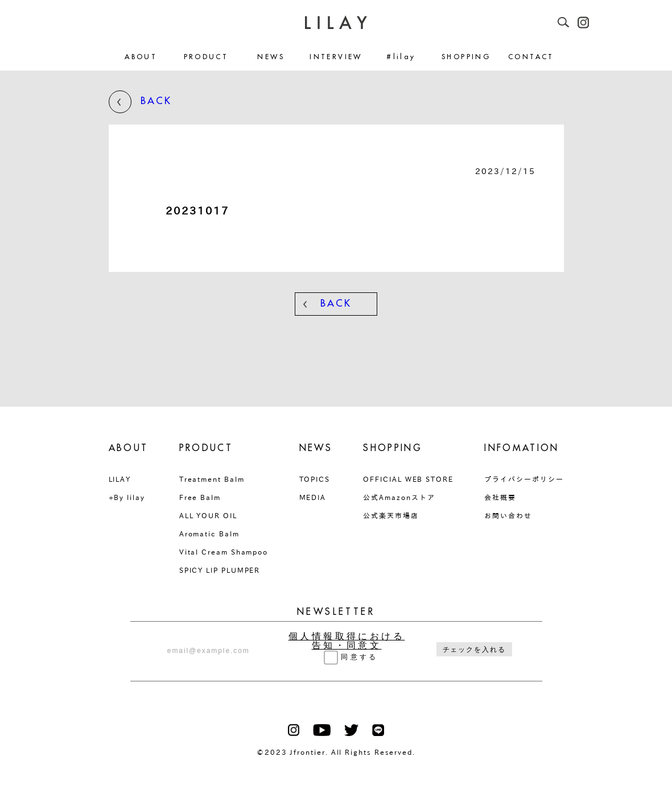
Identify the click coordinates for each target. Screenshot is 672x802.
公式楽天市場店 (391, 515)
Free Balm (200, 497)
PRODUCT (206, 57)
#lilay (401, 57)
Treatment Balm (212, 479)
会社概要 (500, 497)
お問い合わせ (508, 515)
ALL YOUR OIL (208, 515)
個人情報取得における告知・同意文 (347, 641)
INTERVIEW (336, 57)
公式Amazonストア (399, 497)
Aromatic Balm (209, 534)
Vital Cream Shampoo (224, 552)
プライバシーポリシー (524, 479)
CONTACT (531, 57)
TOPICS (315, 479)
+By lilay (127, 497)
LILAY (120, 479)
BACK (140, 102)
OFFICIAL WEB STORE (408, 479)
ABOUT (141, 57)
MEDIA (313, 497)
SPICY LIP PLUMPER (220, 570)
